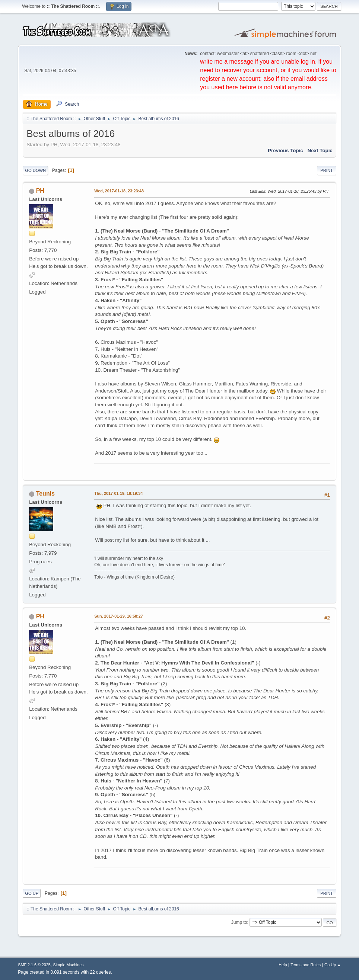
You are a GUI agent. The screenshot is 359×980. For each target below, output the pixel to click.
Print (327, 170)
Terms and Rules (306, 965)
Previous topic (285, 150)
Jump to (239, 922)
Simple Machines (69, 965)
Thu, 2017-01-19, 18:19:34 (118, 493)
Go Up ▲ (333, 965)
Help (283, 965)
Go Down (35, 170)
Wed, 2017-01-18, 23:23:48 (119, 191)
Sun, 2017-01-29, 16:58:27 (119, 616)
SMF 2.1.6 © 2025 (34, 965)
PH (40, 191)
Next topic (320, 150)
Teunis (45, 494)
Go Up (32, 893)
